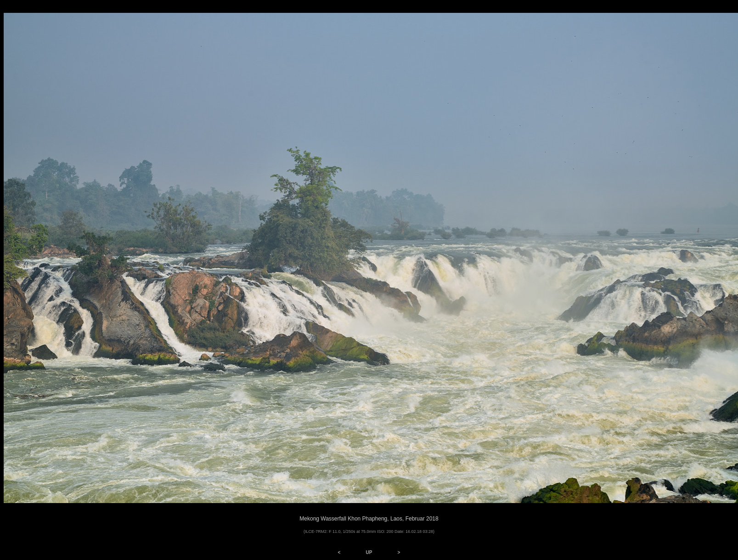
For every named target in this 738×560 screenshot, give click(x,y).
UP (369, 552)
